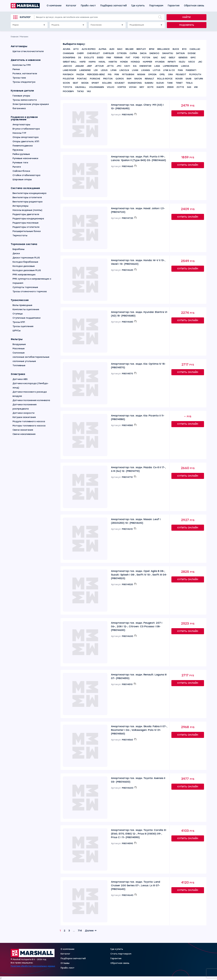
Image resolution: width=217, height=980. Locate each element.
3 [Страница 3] (69, 931)
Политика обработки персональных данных (33, 966)
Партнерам (156, 6)
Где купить (138, 6)
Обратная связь (194, 6)
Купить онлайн (188, 113)
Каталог (71, 6)
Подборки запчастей (73, 959)
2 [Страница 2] (65, 931)
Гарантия (174, 6)
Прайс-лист (88, 6)
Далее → (91, 931)
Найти (186, 17)
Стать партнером (121, 954)
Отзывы (65, 963)
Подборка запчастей (113, 6)
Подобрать (187, 25)
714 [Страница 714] (80, 931)
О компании (54, 6)
